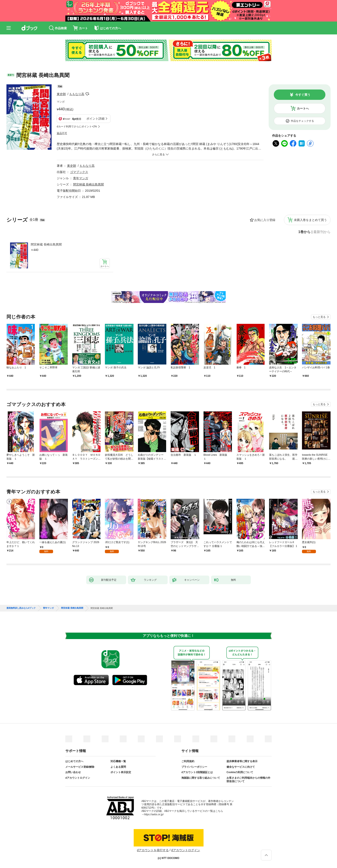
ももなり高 (77, 94)
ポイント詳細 (95, 119)
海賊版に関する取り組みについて (201, 778)
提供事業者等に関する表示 (242, 761)
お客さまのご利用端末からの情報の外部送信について (248, 780)
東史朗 (61, 94)
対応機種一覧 (118, 761)
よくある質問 (118, 767)
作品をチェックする (302, 121)
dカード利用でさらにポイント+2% (77, 127)
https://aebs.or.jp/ (154, 814)
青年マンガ (81, 178)
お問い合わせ (73, 772)
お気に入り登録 (265, 220)
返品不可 (62, 133)
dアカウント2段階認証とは (197, 772)
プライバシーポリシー (194, 767)
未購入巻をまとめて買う (310, 220)
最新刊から (322, 232)
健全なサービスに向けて (241, 767)
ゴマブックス (79, 172)
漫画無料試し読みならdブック (21, 608)
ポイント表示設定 (121, 772)
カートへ (303, 108)
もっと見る (319, 317)
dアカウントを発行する (153, 850)
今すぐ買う (303, 95)
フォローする (87, 94)
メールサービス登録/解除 (80, 767)
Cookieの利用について (240, 772)
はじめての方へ (74, 761)
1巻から (304, 232)
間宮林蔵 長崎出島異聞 (46, 244)
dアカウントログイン (78, 778)
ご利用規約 (188, 761)
